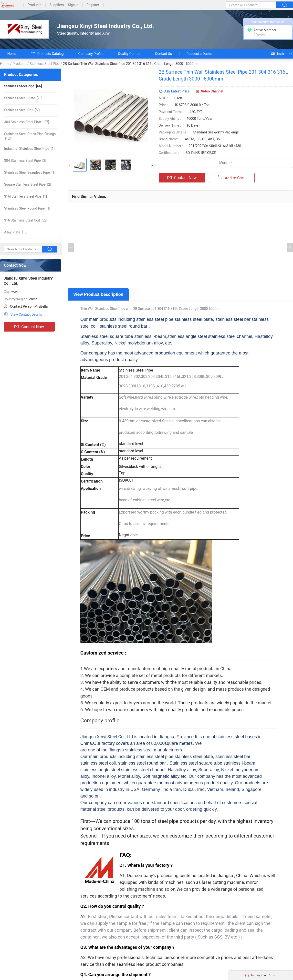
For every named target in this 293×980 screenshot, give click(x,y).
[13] (16, 232)
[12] (30, 136)
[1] (29, 149)
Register (93, 5)
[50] (22, 110)
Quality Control (129, 54)
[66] (23, 86)
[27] (27, 122)
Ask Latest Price (177, 91)
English (278, 54)
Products (35, 5)
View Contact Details (26, 314)
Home (12, 54)
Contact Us (163, 54)
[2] (25, 161)
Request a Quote (199, 54)
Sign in (73, 5)
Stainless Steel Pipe (45, 64)
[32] (26, 220)
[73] (23, 98)
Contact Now (29, 327)
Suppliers (57, 5)
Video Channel (212, 91)
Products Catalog (47, 54)
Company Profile (91, 54)
